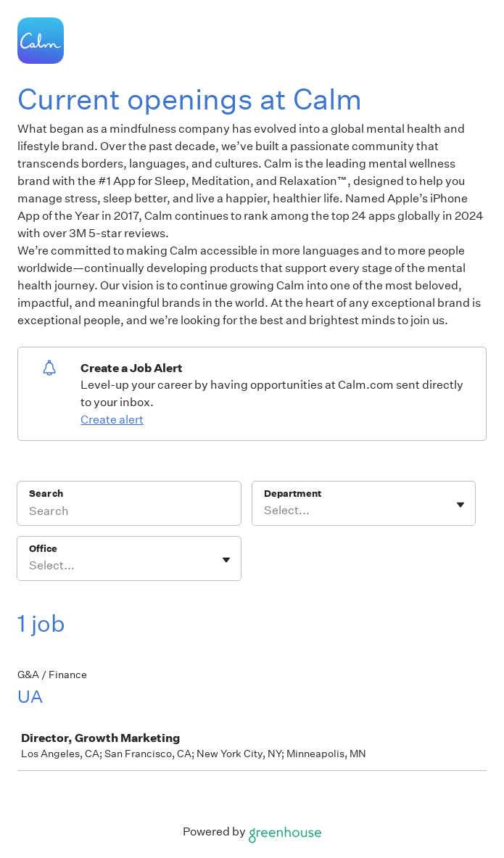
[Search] (129, 513)
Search (46, 494)
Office (43, 549)
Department (293, 494)
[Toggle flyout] (460, 505)
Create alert (112, 420)
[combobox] (265, 511)
